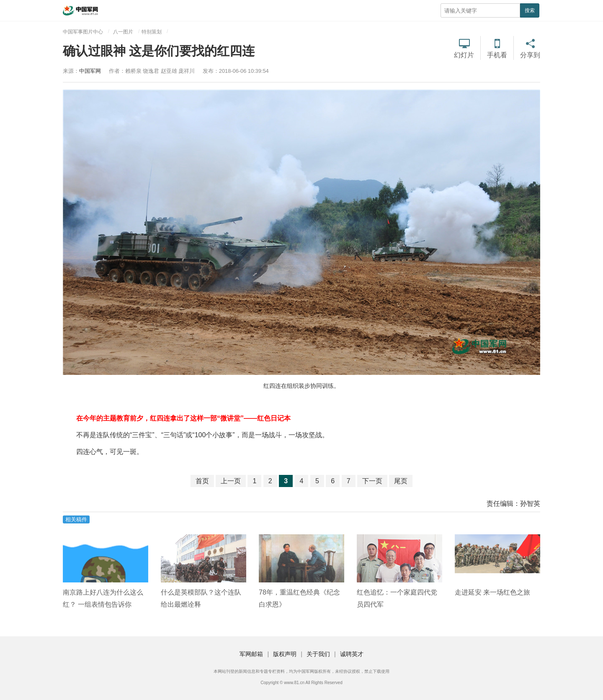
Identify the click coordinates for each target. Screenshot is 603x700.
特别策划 (152, 32)
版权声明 (285, 654)
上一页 (231, 481)
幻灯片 (464, 55)
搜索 (530, 10)
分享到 (530, 55)
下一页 (372, 481)
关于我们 (318, 654)
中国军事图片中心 (83, 32)
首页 (202, 481)
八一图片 (123, 32)
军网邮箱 (251, 654)
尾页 (401, 481)
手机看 (497, 55)
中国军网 (90, 71)
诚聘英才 (352, 654)
